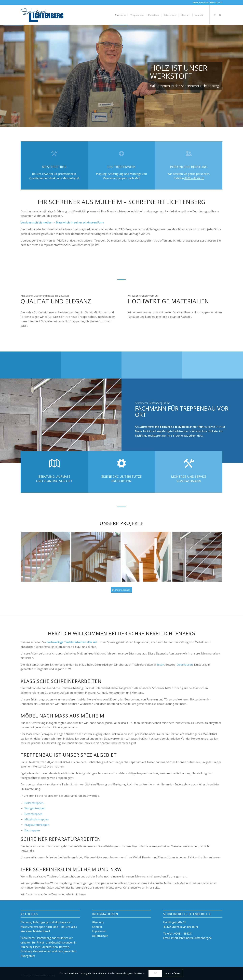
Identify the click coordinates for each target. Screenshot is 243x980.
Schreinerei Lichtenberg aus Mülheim (44, 938)
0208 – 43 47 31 (194, 178)
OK (155, 973)
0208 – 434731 (183, 934)
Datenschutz (100, 936)
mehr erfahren (173, 973)
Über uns (98, 922)
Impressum (99, 931)
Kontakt (97, 927)
